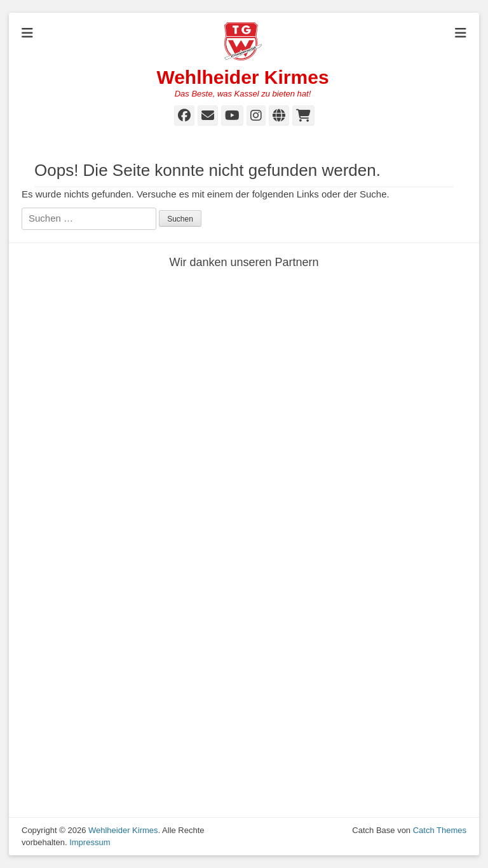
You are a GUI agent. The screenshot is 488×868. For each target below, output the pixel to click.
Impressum (90, 842)
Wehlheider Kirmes (242, 77)
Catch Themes (440, 830)
